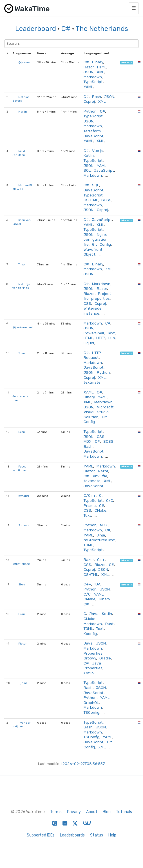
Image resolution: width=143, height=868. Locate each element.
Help (112, 835)
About (92, 812)
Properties (93, 653)
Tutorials (124, 812)
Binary (98, 62)
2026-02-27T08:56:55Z (84, 764)
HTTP (101, 338)
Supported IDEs (41, 835)
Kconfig (90, 634)
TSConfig (91, 712)
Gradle (105, 658)
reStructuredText (99, 540)
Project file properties (97, 296)
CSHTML (91, 200)
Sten (22, 584)
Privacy (74, 812)
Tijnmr (23, 683)
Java (94, 614)
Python (90, 111)
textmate (92, 382)
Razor (89, 67)
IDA (98, 584)
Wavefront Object (93, 252)
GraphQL (91, 703)
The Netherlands (102, 29)
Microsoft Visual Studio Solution (99, 412)
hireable (127, 63)
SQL (87, 170)
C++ (101, 560)
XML (100, 72)
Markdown (93, 77)
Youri (22, 353)
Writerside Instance (93, 311)
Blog (107, 812)
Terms (56, 812)
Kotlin (89, 155)
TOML (88, 545)
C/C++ (90, 495)
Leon (22, 432)
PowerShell (94, 333)
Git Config (101, 244)
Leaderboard (36, 29)
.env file (100, 476)
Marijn (23, 112)
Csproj (89, 101)
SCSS (106, 200)
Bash (97, 97)
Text (111, 333)
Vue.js (97, 151)
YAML (88, 87)
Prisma (90, 505)
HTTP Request (92, 355)
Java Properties (93, 666)
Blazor (89, 294)
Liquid (89, 343)
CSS (87, 303)
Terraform (92, 131)
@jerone (24, 62)
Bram (22, 614)
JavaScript (94, 136)
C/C (110, 500)
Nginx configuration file (96, 239)
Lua (112, 338)
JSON (89, 72)
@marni (24, 496)
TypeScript (93, 82)
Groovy (90, 658)
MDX (88, 441)
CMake (100, 510)
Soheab (23, 525)
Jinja (101, 535)
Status (97, 835)
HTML (102, 67)
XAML (89, 392)
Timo (21, 264)
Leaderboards (72, 835)
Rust (110, 624)
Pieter (22, 644)
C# (66, 29)
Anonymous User (20, 398)
